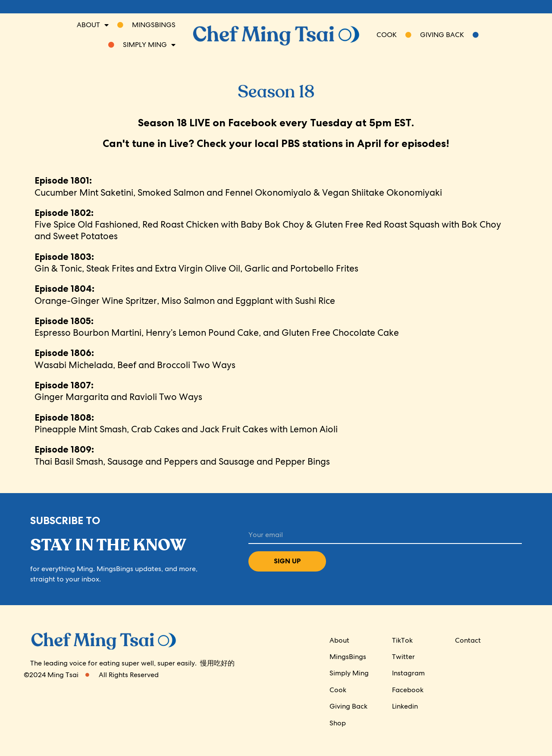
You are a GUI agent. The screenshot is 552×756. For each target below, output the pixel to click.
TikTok (402, 640)
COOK (394, 35)
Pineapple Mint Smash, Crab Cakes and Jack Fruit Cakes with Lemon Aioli (186, 423)
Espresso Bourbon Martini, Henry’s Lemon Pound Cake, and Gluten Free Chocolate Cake (217, 327)
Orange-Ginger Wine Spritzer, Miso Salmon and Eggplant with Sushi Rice (185, 294)
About (93, 25)
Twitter (403, 657)
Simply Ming (349, 673)
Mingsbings (146, 25)
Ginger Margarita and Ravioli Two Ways (118, 391)
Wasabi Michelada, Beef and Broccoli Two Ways (135, 359)
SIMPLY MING (142, 45)
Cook (338, 690)
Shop (338, 723)
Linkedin (405, 706)
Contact (468, 640)
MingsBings (348, 657)
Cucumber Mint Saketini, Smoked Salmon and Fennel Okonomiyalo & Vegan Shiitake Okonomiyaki (238, 186)
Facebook (408, 690)
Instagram (408, 673)
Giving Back (449, 35)
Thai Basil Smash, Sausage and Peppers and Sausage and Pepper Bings (182, 455)
